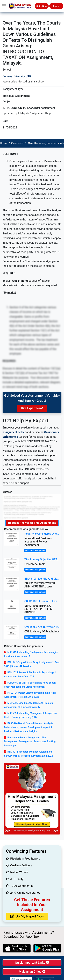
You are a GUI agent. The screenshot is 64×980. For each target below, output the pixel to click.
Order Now (42, 6)
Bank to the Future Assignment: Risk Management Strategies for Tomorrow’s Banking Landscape (30, 742)
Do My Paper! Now (27, 916)
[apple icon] (17, 948)
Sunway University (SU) (17, 76)
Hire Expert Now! (32, 408)
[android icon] (47, 948)
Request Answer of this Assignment (32, 523)
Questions (17, 143)
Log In (56, 6)
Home (4, 143)
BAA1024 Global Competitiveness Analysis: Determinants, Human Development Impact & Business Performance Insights (29, 727)
